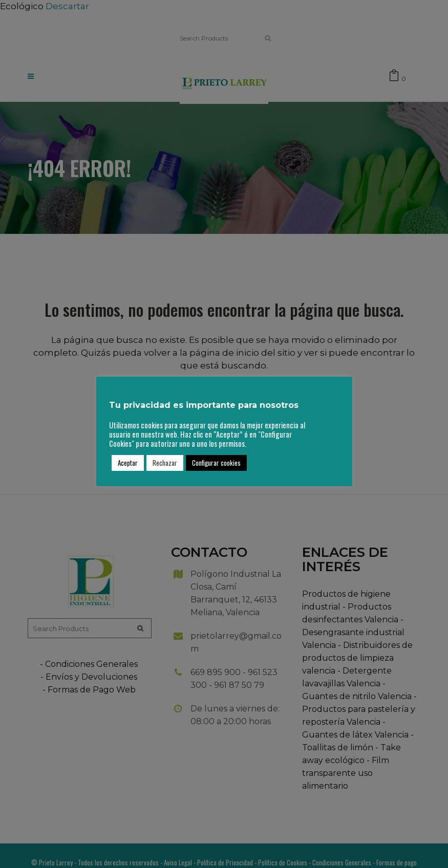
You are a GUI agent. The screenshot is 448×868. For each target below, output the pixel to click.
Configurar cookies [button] (216, 463)
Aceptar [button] (128, 463)
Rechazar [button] (165, 463)
